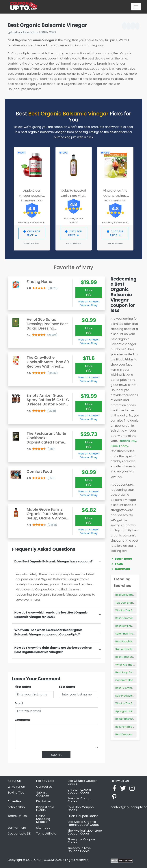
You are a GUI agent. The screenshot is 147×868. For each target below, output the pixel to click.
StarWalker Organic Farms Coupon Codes (83, 823)
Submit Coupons (43, 794)
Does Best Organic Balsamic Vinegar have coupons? (54, 561)
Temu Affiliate (46, 834)
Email (19, 703)
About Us (14, 781)
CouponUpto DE (19, 834)
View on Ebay (89, 305)
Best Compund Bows (129, 657)
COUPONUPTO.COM (40, 860)
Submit (56, 755)
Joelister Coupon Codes (80, 800)
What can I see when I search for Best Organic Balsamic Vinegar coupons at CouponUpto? (49, 632)
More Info (89, 292)
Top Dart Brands (126, 603)
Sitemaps (43, 828)
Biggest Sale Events (45, 809)
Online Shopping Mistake (43, 819)
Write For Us (16, 787)
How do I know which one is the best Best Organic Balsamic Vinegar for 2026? (51, 615)
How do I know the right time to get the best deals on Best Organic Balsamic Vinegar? (53, 650)
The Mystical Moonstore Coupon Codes (85, 832)
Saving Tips (16, 793)
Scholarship (16, 807)
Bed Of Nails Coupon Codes (83, 782)
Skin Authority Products (130, 649)
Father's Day (127, 441)
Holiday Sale (45, 781)
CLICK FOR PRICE (32, 233)
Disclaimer (44, 801)
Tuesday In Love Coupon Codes (79, 850)
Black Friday (119, 446)
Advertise (15, 801)
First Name (23, 687)
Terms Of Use (17, 816)
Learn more (123, 559)
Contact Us (44, 787)
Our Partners (17, 828)
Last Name (67, 687)
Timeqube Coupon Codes (81, 841)
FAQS (119, 564)
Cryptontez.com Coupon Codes (79, 791)
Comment (22, 720)
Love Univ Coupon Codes (81, 809)
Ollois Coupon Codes (83, 816)
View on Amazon (89, 302)
